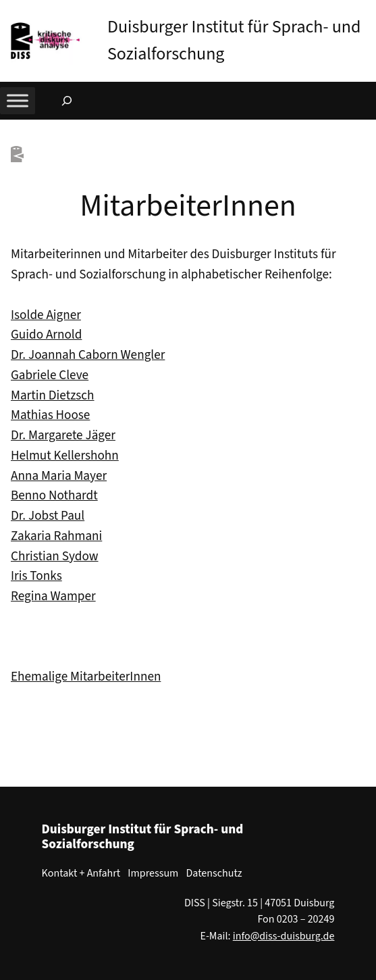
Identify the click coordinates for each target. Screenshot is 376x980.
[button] (366, 13)
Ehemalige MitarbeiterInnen (86, 677)
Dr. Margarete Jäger (63, 435)
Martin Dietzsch (53, 395)
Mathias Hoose (50, 415)
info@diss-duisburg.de (284, 936)
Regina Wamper (53, 596)
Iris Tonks (36, 576)
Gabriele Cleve (50, 375)
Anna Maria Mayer (59, 476)
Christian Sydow (55, 556)
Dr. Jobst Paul (48, 516)
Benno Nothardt (54, 495)
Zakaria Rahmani (56, 536)
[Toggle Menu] (18, 100)
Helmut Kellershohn (65, 456)
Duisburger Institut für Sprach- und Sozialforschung (143, 837)
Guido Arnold (46, 335)
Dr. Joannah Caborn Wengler (88, 355)
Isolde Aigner (46, 315)
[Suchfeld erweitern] (67, 101)
